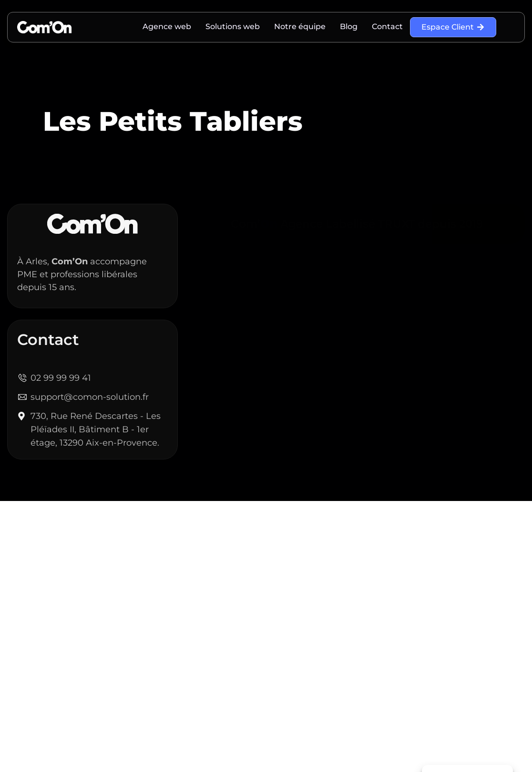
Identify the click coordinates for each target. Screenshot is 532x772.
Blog (349, 26)
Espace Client (453, 27)
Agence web (167, 26)
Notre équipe (300, 26)
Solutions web (233, 26)
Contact (387, 26)
